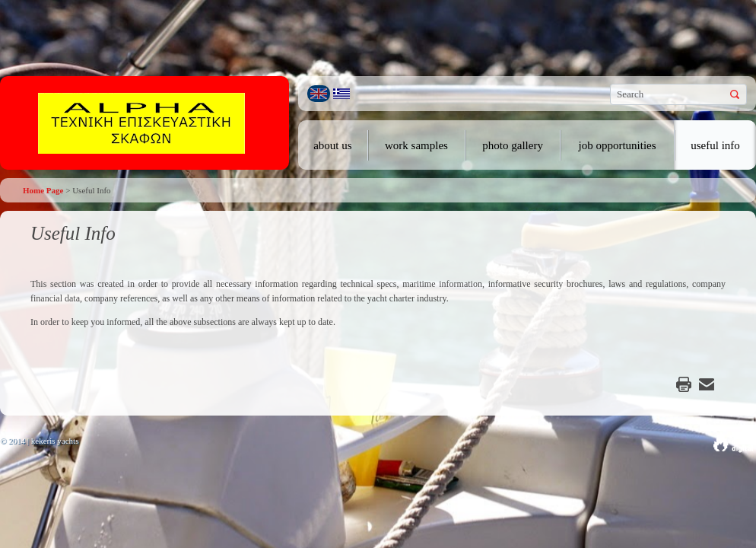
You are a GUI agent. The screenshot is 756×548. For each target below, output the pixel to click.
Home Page (43, 190)
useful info (715, 145)
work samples (416, 145)
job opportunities (618, 145)
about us (332, 145)
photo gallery (513, 145)
